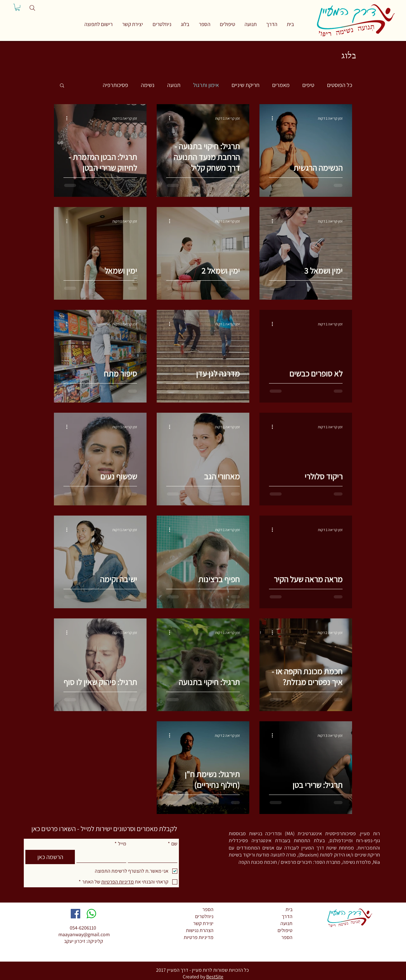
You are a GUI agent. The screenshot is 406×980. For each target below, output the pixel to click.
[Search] (32, 8)
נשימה (148, 85)
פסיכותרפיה (115, 85)
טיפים (308, 85)
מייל (120, 844)
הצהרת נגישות (200, 930)
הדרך (287, 916)
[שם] (154, 856)
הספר (208, 909)
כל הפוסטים (340, 85)
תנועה (174, 85)
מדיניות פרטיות (199, 937)
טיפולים (285, 930)
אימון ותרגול (206, 85)
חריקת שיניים (246, 85)
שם (173, 844)
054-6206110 (83, 928)
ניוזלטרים (204, 916)
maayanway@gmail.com (84, 934)
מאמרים (281, 85)
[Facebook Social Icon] (75, 914)
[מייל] (103, 856)
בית (289, 909)
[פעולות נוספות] (270, 118)
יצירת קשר (203, 923)
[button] (98, 24)
